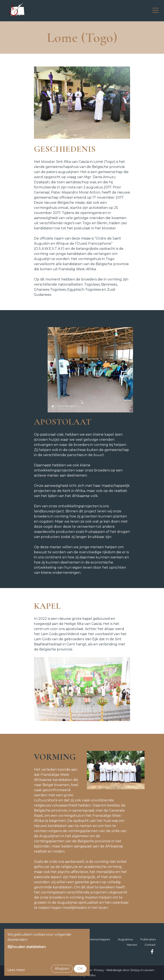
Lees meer (16, 970)
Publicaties (148, 939)
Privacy (99, 970)
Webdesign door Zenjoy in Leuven (130, 970)
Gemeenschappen (97, 939)
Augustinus (125, 939)
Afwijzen (62, 969)
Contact (150, 945)
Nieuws (132, 945)
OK (80, 969)
